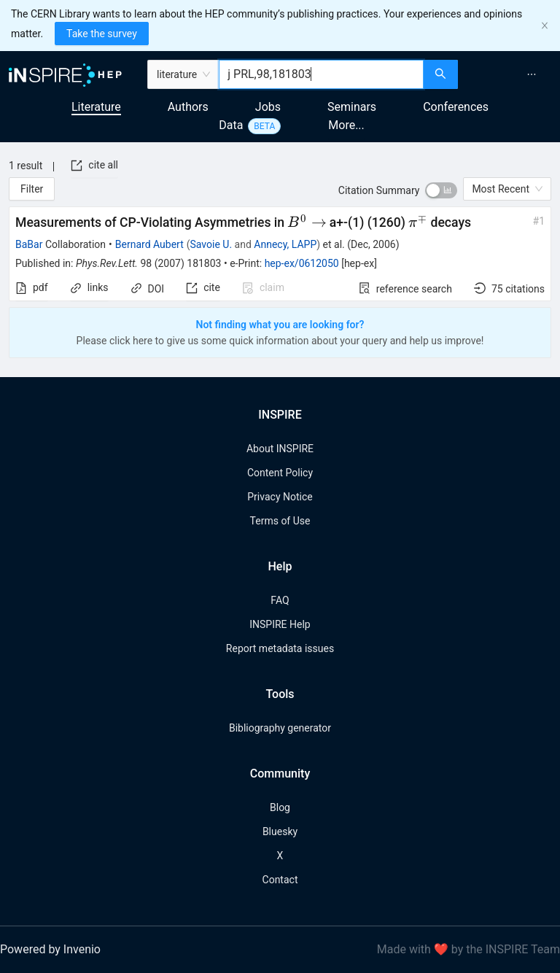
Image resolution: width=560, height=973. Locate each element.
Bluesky (280, 831)
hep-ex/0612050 (302, 263)
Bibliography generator (280, 728)
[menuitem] (532, 74)
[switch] (441, 190)
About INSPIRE (280, 449)
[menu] (511, 74)
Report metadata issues (280, 648)
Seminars (352, 107)
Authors (188, 107)
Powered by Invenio (50, 949)
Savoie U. (211, 244)
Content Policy (280, 473)
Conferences (456, 107)
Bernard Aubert (149, 244)
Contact (280, 880)
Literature (96, 107)
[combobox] (321, 74)
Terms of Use (280, 521)
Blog (280, 807)
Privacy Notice (280, 497)
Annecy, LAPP (285, 244)
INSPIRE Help (280, 624)
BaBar (29, 244)
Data (231, 125)
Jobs (268, 107)
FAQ (280, 600)
